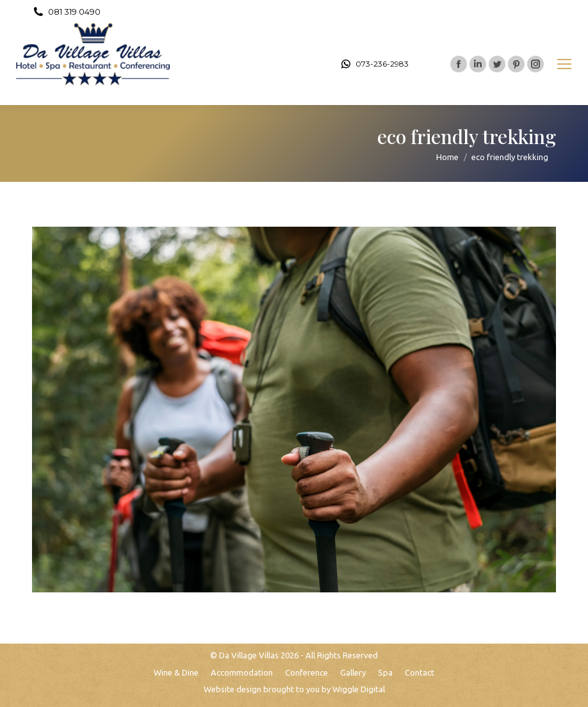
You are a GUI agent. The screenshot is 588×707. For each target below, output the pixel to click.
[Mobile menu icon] (564, 64)
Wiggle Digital (359, 689)
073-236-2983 (374, 64)
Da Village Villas (249, 655)
